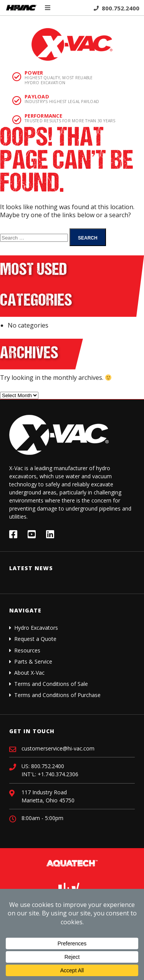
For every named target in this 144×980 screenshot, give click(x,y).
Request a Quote (35, 639)
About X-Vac (29, 673)
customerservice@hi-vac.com (58, 748)
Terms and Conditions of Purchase (57, 695)
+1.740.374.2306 (58, 774)
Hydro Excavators (36, 628)
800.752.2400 (117, 8)
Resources (27, 650)
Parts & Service (33, 661)
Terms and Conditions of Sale (51, 684)
